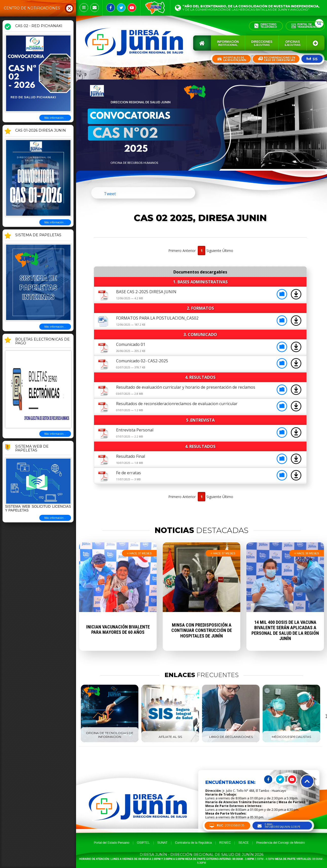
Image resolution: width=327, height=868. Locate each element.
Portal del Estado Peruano (112, 843)
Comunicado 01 (131, 344)
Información (228, 43)
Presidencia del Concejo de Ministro (280, 843)
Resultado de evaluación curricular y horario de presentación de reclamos (186, 387)
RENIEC (225, 843)
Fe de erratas (129, 473)
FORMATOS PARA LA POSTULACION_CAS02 (157, 318)
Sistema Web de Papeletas (32, 449)
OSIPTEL (143, 843)
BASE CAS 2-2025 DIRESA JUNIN (146, 292)
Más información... (55, 118)
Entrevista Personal (135, 430)
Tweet (110, 194)
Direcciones (262, 43)
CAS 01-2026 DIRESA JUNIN (41, 131)
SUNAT (162, 843)
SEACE (244, 843)
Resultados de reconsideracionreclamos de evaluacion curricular (177, 404)
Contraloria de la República (194, 843)
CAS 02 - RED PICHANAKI (39, 26)
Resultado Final (131, 456)
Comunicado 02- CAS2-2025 (142, 361)
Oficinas (293, 43)
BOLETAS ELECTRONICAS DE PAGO (42, 341)
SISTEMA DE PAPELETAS (38, 235)
